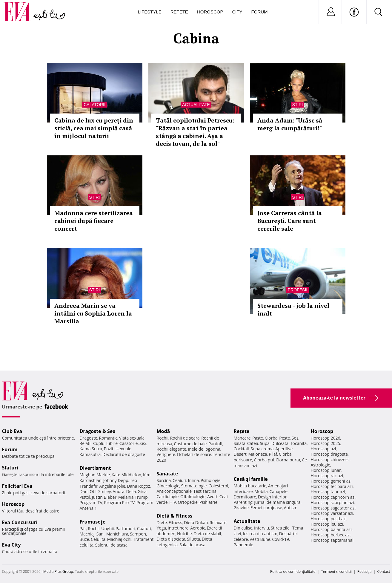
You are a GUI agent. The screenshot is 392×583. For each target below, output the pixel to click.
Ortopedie (188, 502)
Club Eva (12, 431)
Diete (162, 522)
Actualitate (196, 105)
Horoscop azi (323, 449)
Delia (131, 491)
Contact (383, 571)
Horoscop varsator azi (332, 513)
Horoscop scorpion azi (332, 502)
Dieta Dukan (196, 522)
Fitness (176, 522)
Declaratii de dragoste (124, 454)
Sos (295, 438)
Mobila (261, 491)
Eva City (11, 545)
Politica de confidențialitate (293, 571)
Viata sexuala (132, 438)
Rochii (94, 528)
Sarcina (164, 480)
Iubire (112, 443)
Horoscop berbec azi (331, 535)
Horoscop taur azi (328, 492)
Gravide (241, 508)
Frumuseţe (93, 522)
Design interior (272, 497)
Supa (265, 443)
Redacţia (365, 571)
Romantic (108, 438)
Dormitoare (245, 497)
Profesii (298, 290)
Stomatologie (194, 486)
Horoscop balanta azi (331, 529)
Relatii (86, 443)
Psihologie (211, 480)
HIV (173, 502)
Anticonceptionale (174, 491)
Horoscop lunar (326, 470)
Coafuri (144, 528)
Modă (163, 431)
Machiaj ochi (119, 539)
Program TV (91, 502)
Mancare (242, 438)
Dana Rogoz (139, 486)
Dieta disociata (171, 539)
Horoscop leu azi (327, 524)
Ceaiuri (179, 480)
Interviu (262, 528)
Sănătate (167, 474)
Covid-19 (280, 539)
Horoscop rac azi (327, 476)
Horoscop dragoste (329, 454)
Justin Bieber (104, 497)
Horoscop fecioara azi (332, 486)
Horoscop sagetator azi (333, 508)
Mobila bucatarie (250, 486)
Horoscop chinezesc (330, 459)
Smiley (105, 491)
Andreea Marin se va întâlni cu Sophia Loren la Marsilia (93, 313)
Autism (291, 508)
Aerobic (198, 528)
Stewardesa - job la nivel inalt (293, 309)
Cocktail (241, 449)
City (237, 12)
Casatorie (129, 443)
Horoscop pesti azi (329, 519)
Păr (83, 528)
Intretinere (178, 528)
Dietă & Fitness (175, 516)
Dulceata (280, 443)
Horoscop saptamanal (332, 540)
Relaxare (218, 522)
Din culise (243, 528)
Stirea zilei (281, 528)
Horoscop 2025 (326, 443)
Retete (179, 12)
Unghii (107, 528)
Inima (194, 480)
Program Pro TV (120, 502)
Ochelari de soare (194, 454)
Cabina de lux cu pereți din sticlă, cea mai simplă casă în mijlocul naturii (94, 128)
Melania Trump (133, 497)
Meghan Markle (95, 475)
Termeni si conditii (336, 571)
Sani (101, 534)
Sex (143, 443)
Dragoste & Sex (98, 431)
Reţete (242, 431)
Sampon (138, 534)
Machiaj (87, 534)
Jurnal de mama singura (277, 502)
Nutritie (185, 534)
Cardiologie (168, 496)
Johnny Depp (116, 480)
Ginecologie (168, 486)
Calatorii (94, 105)
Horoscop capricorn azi (333, 497)
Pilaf (273, 454)
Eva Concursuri (20, 522)
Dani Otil (88, 491)
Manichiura (117, 534)
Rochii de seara (185, 438)
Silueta (193, 539)
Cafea (253, 443)
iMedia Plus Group (58, 571)
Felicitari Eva (17, 486)
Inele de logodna (204, 449)
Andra (119, 491)
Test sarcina (205, 491)
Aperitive (284, 449)
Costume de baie (190, 444)
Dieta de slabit (207, 534)
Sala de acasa (192, 545)
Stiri (298, 105)
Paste (258, 438)
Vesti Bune (260, 539)
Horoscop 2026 (326, 438)
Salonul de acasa (112, 545)
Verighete (166, 454)
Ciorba (271, 438)
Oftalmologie (193, 496)
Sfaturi (10, 468)
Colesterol (218, 486)
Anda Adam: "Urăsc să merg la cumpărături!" (290, 124)
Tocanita (299, 443)
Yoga (162, 528)
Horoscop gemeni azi (331, 481)
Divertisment (95, 468)
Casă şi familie (251, 479)
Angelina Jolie (112, 486)
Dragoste (89, 438)
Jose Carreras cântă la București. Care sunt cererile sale (290, 221)
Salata (240, 443)
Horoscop (210, 12)
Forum (260, 12)
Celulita (98, 539)
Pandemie (244, 545)
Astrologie (321, 465)
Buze (84, 539)
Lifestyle (150, 12)
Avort (212, 496)
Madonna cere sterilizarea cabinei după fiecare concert (94, 221)
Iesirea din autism (260, 534)
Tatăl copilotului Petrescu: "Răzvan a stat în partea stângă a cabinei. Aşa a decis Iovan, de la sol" (195, 132)
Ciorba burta (288, 460)
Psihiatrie (209, 502)
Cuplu (99, 443)
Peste (285, 438)
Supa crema (262, 449)
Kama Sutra (91, 449)
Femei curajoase (266, 508)
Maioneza (258, 454)
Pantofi (215, 444)
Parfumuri (125, 528)
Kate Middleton (127, 475)
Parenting (243, 502)
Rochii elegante (172, 449)
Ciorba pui (264, 460)
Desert (240, 454)
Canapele (278, 491)
